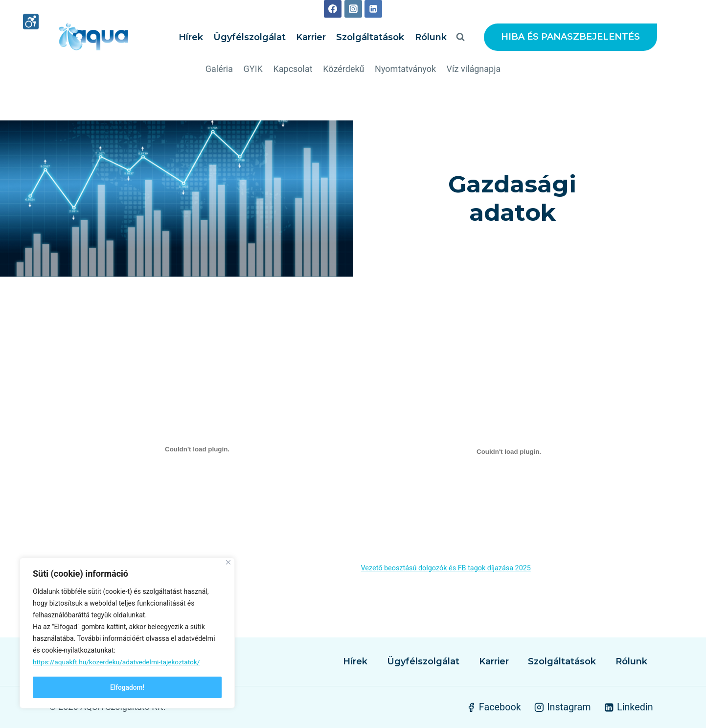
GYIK (253, 69)
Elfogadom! (127, 687)
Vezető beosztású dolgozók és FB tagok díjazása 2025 (446, 570)
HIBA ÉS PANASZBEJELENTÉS (570, 37)
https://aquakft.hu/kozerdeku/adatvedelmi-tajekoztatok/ (118, 663)
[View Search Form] (460, 37)
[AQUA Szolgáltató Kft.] (93, 37)
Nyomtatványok (405, 69)
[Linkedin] (373, 9)
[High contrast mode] (31, 23)
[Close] (228, 563)
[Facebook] (333, 9)
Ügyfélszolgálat (250, 37)
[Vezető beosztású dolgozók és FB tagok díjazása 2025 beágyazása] (509, 454)
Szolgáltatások (370, 37)
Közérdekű (343, 69)
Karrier (311, 37)
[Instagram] (353, 9)
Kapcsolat (293, 69)
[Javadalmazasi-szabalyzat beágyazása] (197, 451)
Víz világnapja (474, 69)
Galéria (219, 69)
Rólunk (431, 37)
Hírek (191, 37)
